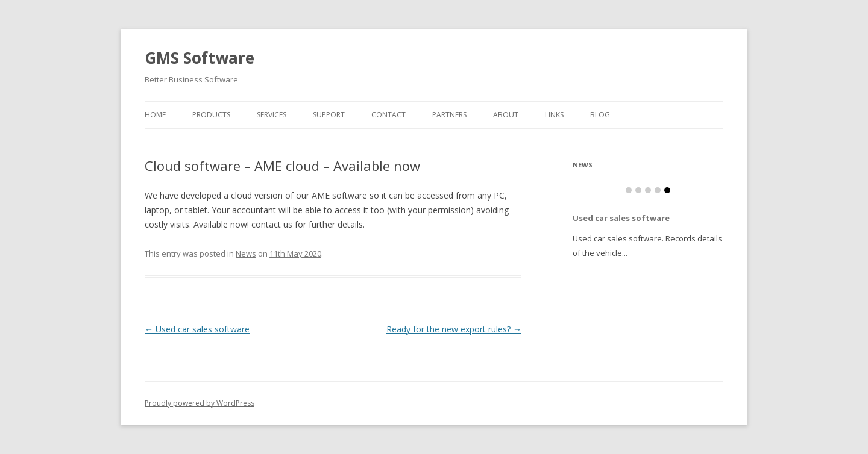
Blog (600, 115)
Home (155, 115)
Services (272, 115)
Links (554, 115)
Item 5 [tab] (667, 190)
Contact (388, 115)
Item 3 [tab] (648, 190)
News (246, 253)
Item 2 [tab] (638, 190)
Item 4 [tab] (658, 190)
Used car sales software (197, 329)
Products (211, 115)
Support (329, 115)
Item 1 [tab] (629, 190)
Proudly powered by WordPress (200, 403)
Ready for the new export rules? (454, 329)
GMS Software (200, 58)
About (506, 115)
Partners (449, 115)
